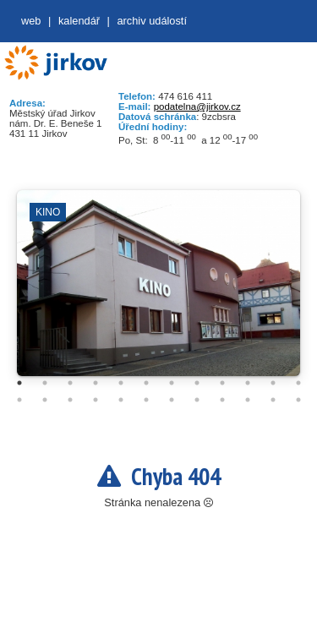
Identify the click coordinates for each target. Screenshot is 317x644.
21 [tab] (222, 400)
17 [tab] (121, 400)
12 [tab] (298, 383)
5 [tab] (121, 383)
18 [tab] (146, 400)
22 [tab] (248, 400)
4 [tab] (96, 383)
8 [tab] (197, 383)
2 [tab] (45, 383)
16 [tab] (96, 400)
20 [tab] (197, 400)
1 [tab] (19, 383)
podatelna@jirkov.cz (197, 106)
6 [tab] (146, 383)
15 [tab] (70, 400)
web (31, 21)
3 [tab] (70, 383)
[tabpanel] (158, 292)
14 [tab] (45, 400)
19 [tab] (172, 400)
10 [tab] (248, 383)
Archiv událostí (152, 21)
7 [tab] (172, 383)
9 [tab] (222, 383)
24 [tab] (298, 400)
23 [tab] (273, 400)
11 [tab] (273, 383)
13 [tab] (19, 400)
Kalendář (79, 21)
